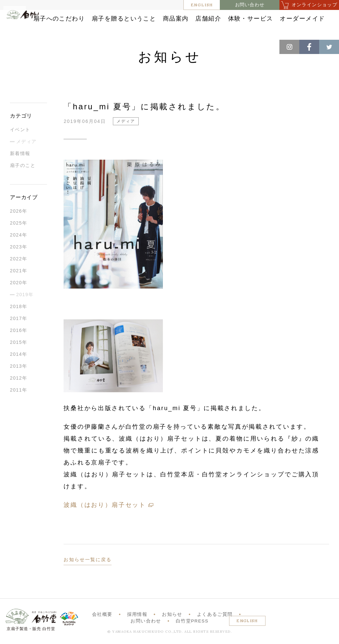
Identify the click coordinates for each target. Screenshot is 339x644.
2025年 (19, 229)
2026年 (19, 217)
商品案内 (236, 17)
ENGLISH (202, 5)
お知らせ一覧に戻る (88, 565)
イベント (20, 135)
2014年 (19, 360)
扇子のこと (23, 171)
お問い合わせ (250, 5)
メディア (26, 147)
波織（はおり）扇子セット (105, 510)
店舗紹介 (278, 17)
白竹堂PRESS (192, 627)
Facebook (309, 47)
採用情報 (137, 620)
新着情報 (20, 159)
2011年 (19, 396)
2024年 (19, 241)
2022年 (19, 264)
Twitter (329, 47)
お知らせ (172, 620)
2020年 (19, 288)
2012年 (19, 384)
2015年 (19, 348)
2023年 (19, 252)
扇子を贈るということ (177, 17)
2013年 (19, 372)
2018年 (19, 312)
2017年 (19, 324)
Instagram (289, 47)
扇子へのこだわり (106, 17)
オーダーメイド (216, 31)
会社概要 (102, 620)
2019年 (25, 300)
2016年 (19, 336)
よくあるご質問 (215, 620)
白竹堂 (30, 28)
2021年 (19, 276)
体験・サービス (156, 31)
